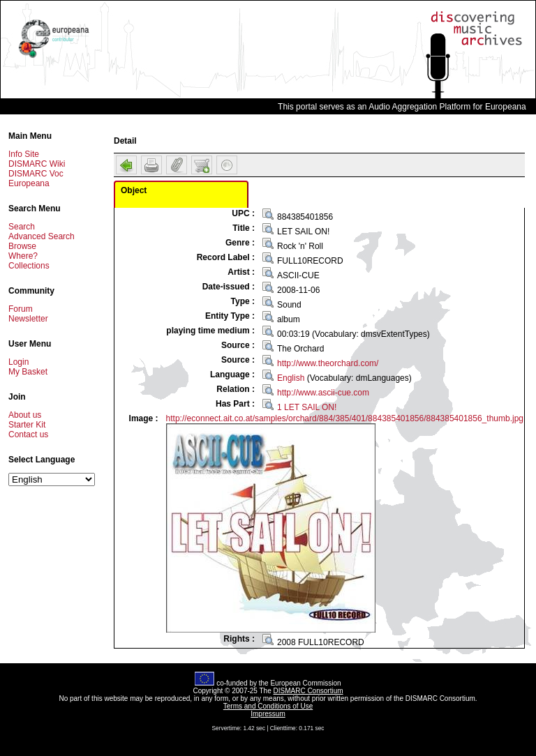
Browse (22, 246)
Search (22, 227)
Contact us (28, 434)
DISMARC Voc (36, 174)
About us (25, 415)
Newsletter (28, 319)
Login (18, 362)
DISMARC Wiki (37, 164)
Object (134, 190)
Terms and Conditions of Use (268, 706)
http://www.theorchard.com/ (328, 363)
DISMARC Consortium (308, 691)
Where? (23, 256)
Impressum (268, 714)
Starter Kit (27, 425)
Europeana (29, 183)
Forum (21, 309)
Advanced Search (42, 236)
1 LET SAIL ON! (307, 407)
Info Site (24, 154)
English (291, 378)
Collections (29, 266)
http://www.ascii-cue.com (323, 393)
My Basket (28, 372)
